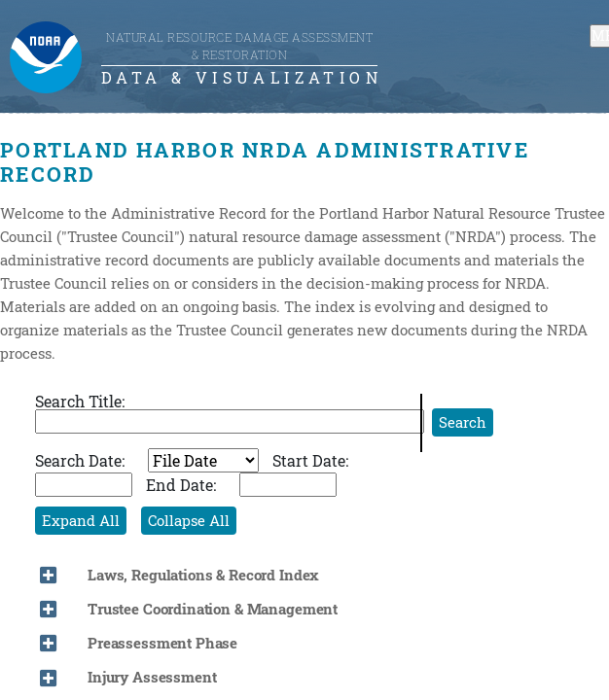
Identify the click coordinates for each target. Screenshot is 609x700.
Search (463, 422)
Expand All (81, 520)
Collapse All (189, 520)
